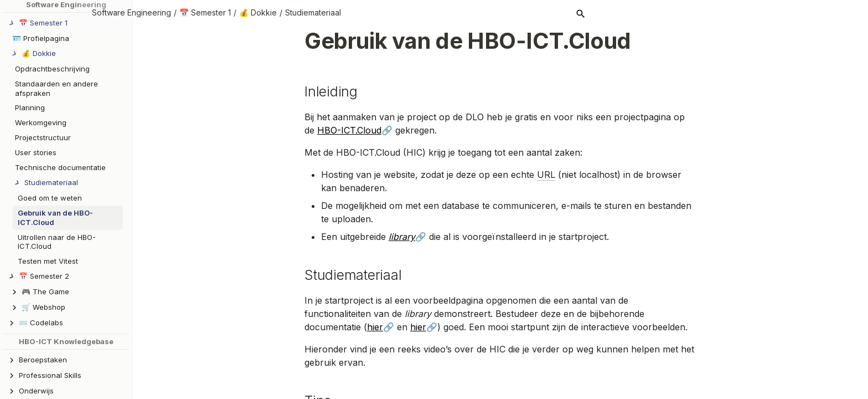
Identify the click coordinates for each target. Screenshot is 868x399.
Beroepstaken (43, 360)
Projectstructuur (43, 137)
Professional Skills (50, 375)
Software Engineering (185, 12)
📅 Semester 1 (258, 12)
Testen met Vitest (48, 261)
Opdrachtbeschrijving (52, 69)
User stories (36, 152)
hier (375, 327)
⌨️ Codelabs (41, 323)
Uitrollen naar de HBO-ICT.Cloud (57, 242)
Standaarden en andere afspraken (56, 88)
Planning (30, 108)
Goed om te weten (50, 198)
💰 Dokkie (311, 12)
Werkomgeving (41, 122)
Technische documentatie (60, 167)
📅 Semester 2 (44, 276)
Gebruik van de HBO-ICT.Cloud (55, 218)
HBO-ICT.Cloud (349, 130)
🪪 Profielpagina (41, 38)
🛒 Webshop (43, 307)
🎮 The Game (45, 291)
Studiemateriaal (366, 12)
